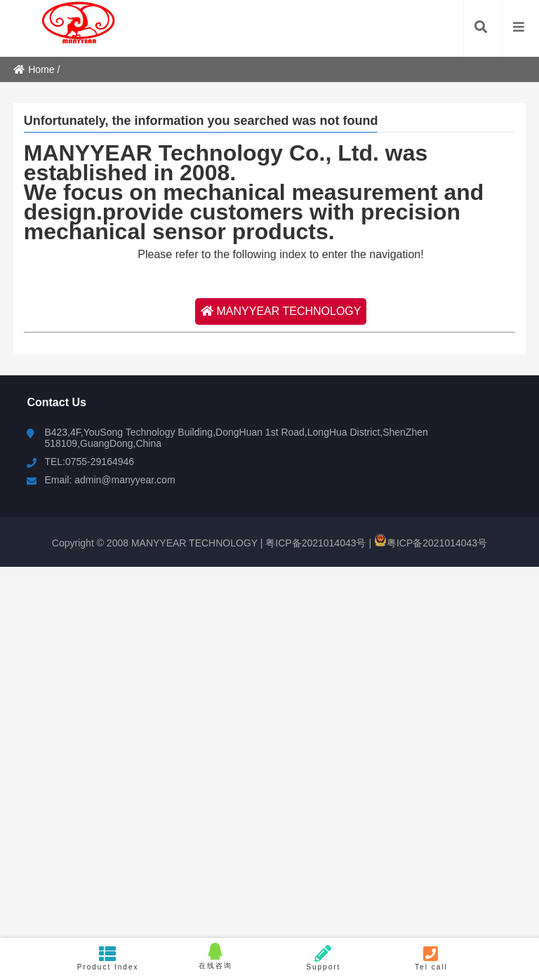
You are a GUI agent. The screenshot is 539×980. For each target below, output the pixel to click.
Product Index (108, 958)
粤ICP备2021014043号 (314, 543)
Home (34, 69)
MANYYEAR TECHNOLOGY (281, 311)
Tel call (432, 958)
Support (324, 958)
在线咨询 (215, 956)
